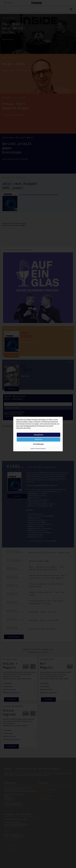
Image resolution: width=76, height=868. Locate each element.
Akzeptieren (38, 435)
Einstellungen (39, 444)
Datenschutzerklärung (41, 449)
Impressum (33, 449)
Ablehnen (38, 439)
